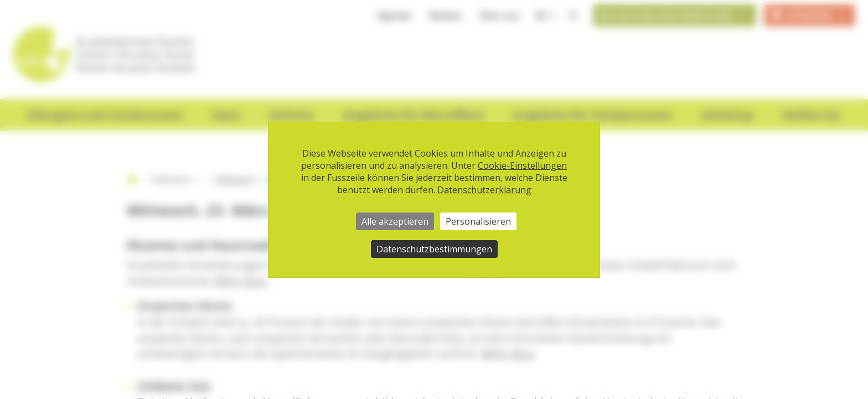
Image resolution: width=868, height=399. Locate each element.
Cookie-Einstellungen (522, 165)
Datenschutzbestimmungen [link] (434, 249)
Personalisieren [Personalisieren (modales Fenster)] (478, 221)
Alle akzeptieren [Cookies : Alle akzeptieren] (395, 221)
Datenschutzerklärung (484, 190)
